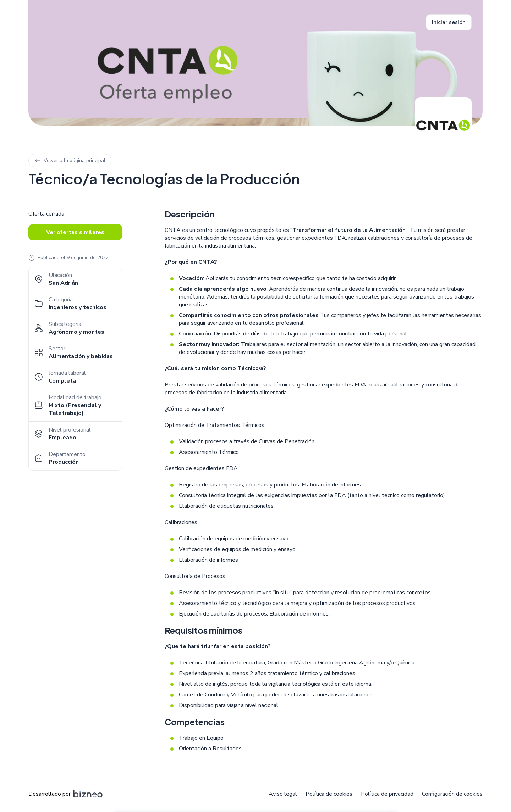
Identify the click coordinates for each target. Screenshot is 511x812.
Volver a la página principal (70, 160)
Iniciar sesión (449, 22)
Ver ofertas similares (75, 232)
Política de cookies (329, 794)
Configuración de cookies (452, 794)
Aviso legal (283, 794)
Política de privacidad (387, 794)
